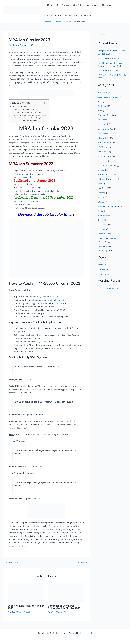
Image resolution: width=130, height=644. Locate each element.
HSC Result (103, 147)
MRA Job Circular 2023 (21, 107)
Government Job (105, 129)
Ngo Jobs (106, 5)
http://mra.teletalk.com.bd (51, 300)
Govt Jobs (78, 5)
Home (50, 5)
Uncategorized (105, 246)
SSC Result (103, 225)
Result (101, 220)
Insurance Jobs (105, 156)
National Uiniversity (107, 179)
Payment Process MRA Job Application (32, 118)
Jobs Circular (63, 5)
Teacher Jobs (104, 234)
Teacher (101, 229)
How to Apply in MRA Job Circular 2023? (31, 115)
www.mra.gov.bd (38, 194)
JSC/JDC (102, 161)
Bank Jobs (92, 5)
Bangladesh (88, 15)
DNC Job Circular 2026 (108, 70)
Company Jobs (54, 15)
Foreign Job (103, 124)
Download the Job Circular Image (28, 112)
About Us (102, 265)
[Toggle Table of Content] (44, 103)
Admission (71, 15)
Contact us (103, 269)
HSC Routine (104, 152)
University (103, 250)
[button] (97, 5)
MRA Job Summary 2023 (25, 110)
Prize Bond (103, 215)
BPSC (100, 111)
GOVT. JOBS (103, 138)
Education (102, 120)
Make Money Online (107, 165)
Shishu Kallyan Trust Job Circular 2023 (26, 607)
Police (100, 211)
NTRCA (101, 197)
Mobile (101, 170)
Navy (100, 184)
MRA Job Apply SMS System (29, 120)
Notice (101, 193)
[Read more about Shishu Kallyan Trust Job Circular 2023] (26, 592)
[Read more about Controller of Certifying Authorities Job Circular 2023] (66, 592)
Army (100, 101)
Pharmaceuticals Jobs (108, 206)
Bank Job (102, 106)
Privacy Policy (104, 274)
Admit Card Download (108, 97)
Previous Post (10, 563)
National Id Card (105, 174)
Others (101, 202)
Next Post (84, 563)
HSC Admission (105, 142)
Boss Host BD (113, 288)
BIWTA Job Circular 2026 (109, 58)
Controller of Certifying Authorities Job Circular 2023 (64, 607)
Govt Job (57, 22)
